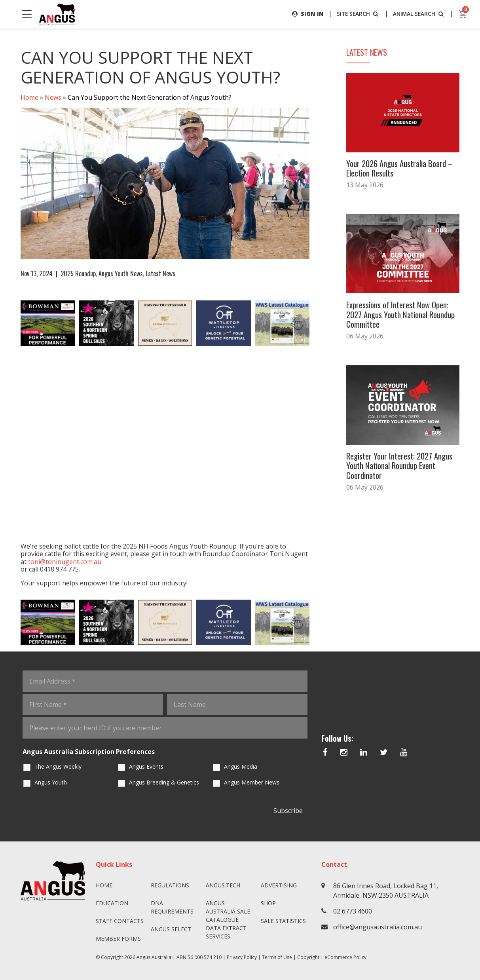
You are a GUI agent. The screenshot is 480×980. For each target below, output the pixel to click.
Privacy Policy (242, 957)
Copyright (308, 957)
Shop (268, 903)
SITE (357, 14)
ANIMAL (418, 14)
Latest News (160, 273)
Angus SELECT (171, 929)
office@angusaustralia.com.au (378, 927)
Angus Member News (252, 782)
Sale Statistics (283, 921)
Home (29, 97)
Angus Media (241, 766)
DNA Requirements (172, 907)
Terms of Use (277, 957)
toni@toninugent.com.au (65, 562)
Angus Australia (154, 957)
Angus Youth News (121, 273)
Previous (13, 323)
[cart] (463, 14)
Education (112, 903)
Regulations (170, 885)
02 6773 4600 (353, 911)
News (53, 97)
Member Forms (118, 939)
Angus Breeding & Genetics (164, 782)
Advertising (279, 885)
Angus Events (146, 766)
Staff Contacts (120, 921)
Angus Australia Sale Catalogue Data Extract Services (228, 920)
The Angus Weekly (58, 766)
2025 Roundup (78, 273)
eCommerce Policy (345, 957)
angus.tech (223, 885)
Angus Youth (51, 782)
